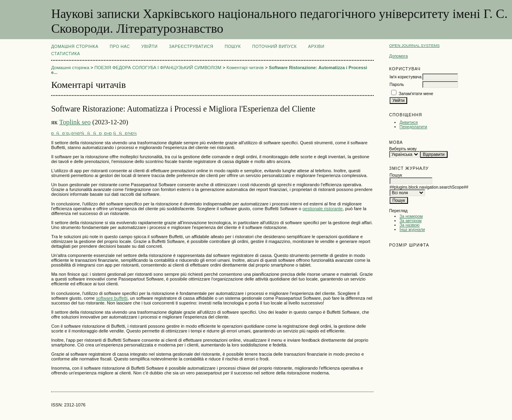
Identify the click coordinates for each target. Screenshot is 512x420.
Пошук (233, 47)
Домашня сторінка (75, 47)
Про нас (120, 47)
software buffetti (112, 298)
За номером (411, 216)
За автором (411, 221)
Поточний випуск (274, 47)
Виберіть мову (403, 149)
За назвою (410, 225)
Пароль (397, 85)
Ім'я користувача (406, 77)
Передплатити (413, 127)
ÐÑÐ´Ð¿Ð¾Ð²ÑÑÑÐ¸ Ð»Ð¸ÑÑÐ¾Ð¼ (94, 133)
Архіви (316, 47)
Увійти (149, 47)
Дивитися (409, 122)
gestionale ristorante (323, 209)
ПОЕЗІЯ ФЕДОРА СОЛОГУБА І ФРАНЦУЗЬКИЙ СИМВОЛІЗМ (158, 68)
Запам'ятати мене (416, 94)
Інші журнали (412, 230)
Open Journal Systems (414, 45)
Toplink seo (75, 122)
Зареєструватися (191, 47)
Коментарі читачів (245, 68)
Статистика (66, 54)
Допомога (399, 56)
